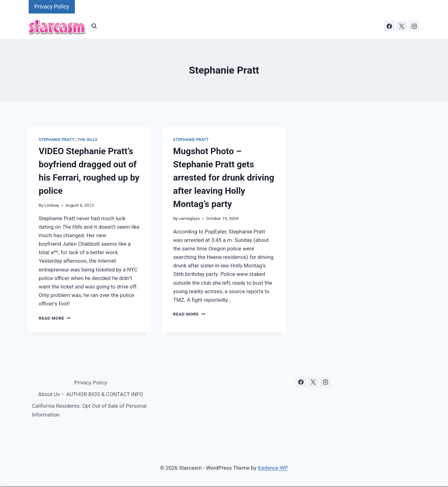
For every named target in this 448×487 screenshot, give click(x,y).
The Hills (88, 140)
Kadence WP (273, 468)
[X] (402, 26)
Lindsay (52, 205)
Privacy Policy (52, 6)
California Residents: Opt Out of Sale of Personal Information (89, 410)
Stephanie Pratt (56, 140)
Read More (55, 318)
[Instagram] (414, 26)
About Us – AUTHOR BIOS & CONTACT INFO (90, 394)
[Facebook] (389, 26)
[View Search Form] (94, 26)
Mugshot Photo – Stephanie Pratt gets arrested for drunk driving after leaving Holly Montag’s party (224, 178)
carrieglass (189, 218)
